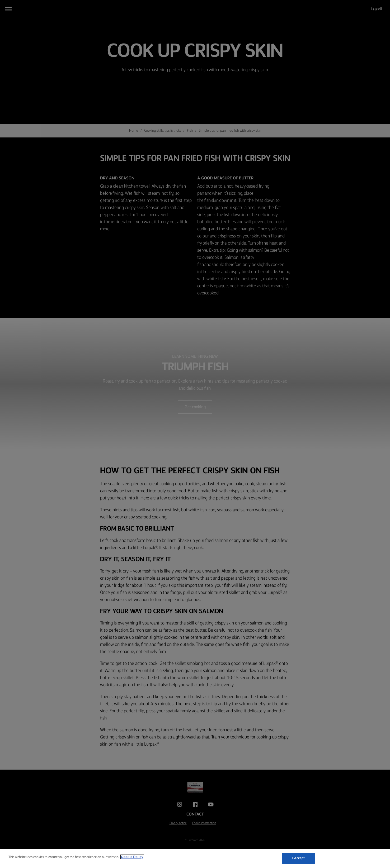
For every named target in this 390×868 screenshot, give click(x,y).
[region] (195, 859)
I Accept (299, 858)
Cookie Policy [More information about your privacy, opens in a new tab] (132, 857)
